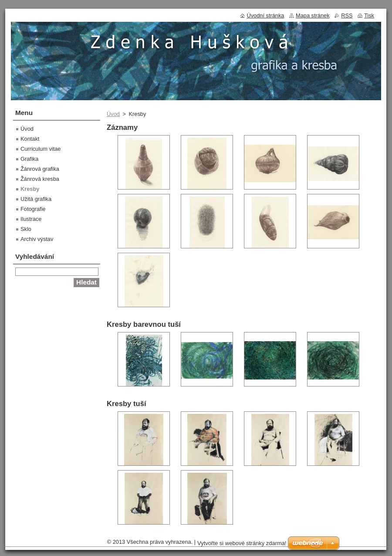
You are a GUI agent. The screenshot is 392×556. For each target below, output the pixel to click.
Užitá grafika (36, 199)
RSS (347, 15)
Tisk (369, 15)
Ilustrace (31, 219)
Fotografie (33, 209)
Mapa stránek (313, 15)
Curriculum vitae (41, 149)
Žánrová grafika (40, 169)
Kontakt (30, 139)
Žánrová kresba (40, 179)
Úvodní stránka (265, 15)
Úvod (113, 114)
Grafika (29, 159)
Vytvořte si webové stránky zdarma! (242, 543)
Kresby (30, 189)
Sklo (26, 229)
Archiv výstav (37, 239)
